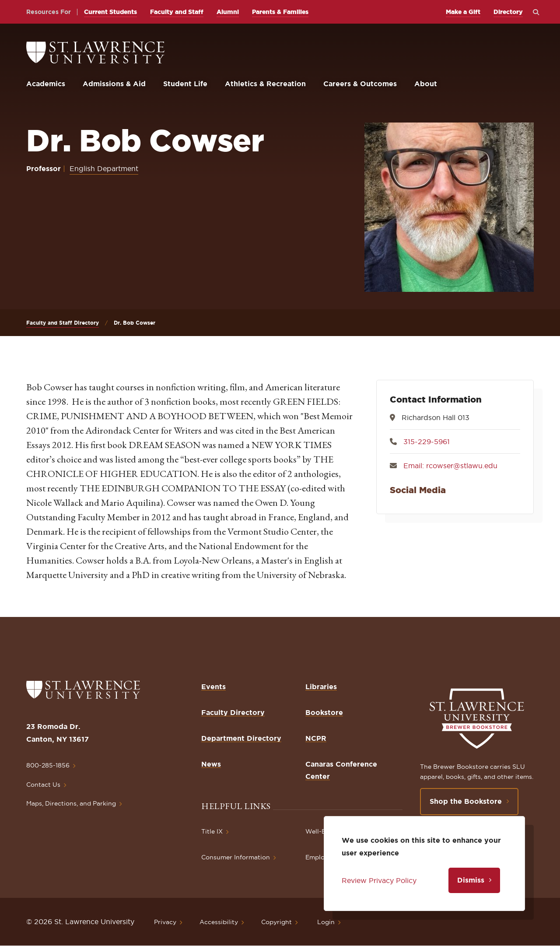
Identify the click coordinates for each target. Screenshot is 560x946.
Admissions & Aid (114, 84)
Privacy (165, 922)
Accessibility (219, 922)
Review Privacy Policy (379, 880)
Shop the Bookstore (466, 801)
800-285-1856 (48, 765)
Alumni (228, 12)
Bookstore (324, 712)
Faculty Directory (233, 712)
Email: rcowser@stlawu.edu (450, 466)
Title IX (212, 831)
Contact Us (43, 785)
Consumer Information (236, 857)
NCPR (316, 738)
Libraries (321, 687)
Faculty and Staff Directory (63, 323)
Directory (508, 12)
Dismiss (471, 880)
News (211, 764)
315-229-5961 (427, 441)
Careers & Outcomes (360, 84)
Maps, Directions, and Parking (71, 803)
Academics (46, 84)
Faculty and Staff (177, 12)
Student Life (185, 84)
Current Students (110, 12)
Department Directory (241, 738)
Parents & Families (280, 12)
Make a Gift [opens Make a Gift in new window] (463, 12)
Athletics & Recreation (265, 84)
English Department (104, 168)
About (426, 84)
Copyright (276, 922)
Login (326, 922)
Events (213, 687)
